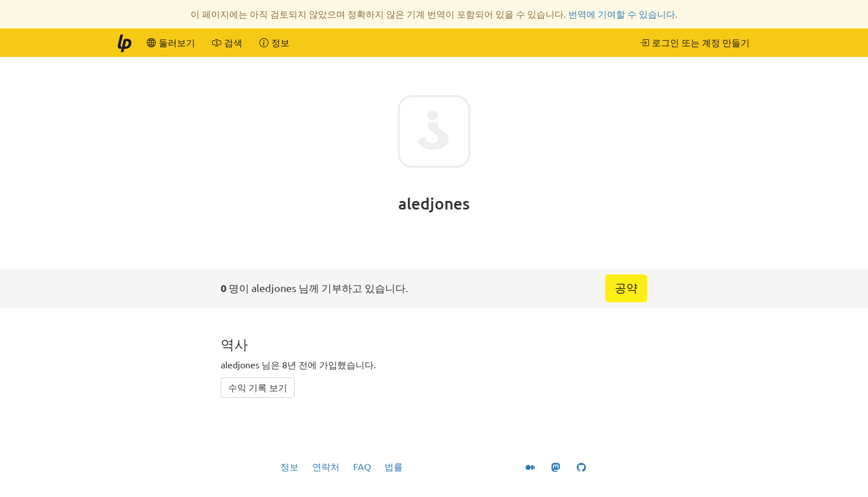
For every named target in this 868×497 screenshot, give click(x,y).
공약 (626, 288)
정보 (290, 467)
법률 (394, 467)
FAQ (362, 467)
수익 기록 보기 (258, 388)
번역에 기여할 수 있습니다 (622, 14)
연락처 (326, 467)
